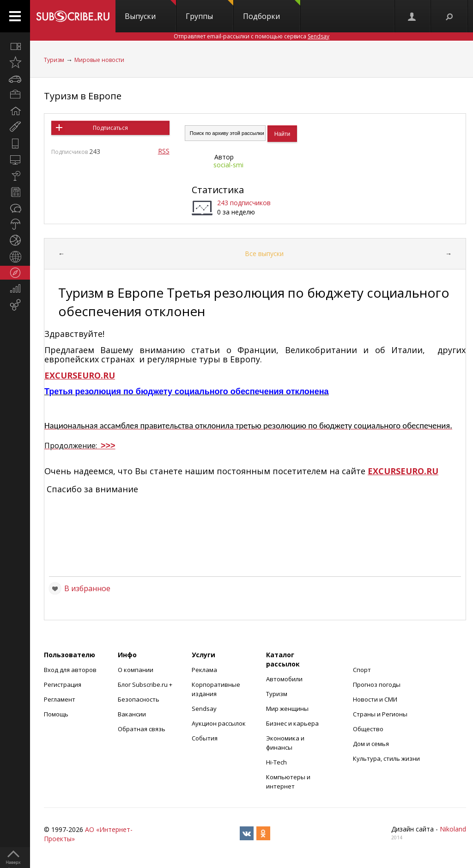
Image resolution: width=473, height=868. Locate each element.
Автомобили (284, 679)
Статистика (218, 190)
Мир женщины (287, 709)
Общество (368, 729)
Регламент (60, 699)
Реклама (204, 670)
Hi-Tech (276, 762)
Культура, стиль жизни (386, 758)
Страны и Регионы (380, 714)
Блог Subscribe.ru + (146, 685)
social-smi (228, 165)
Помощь (56, 714)
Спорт (362, 670)
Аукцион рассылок (219, 723)
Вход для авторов (70, 670)
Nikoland (453, 829)
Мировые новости (99, 60)
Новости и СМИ (375, 699)
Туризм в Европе (83, 96)
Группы (209, 11)
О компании (136, 670)
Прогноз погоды (377, 685)
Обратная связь (142, 729)
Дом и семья (371, 744)
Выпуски (150, 11)
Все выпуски (264, 254)
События (205, 738)
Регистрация (63, 685)
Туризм (54, 60)
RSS (164, 151)
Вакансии (132, 714)
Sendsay (204, 709)
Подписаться (110, 128)
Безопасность (139, 699)
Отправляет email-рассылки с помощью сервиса (252, 36)
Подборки (272, 11)
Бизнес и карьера (292, 723)
